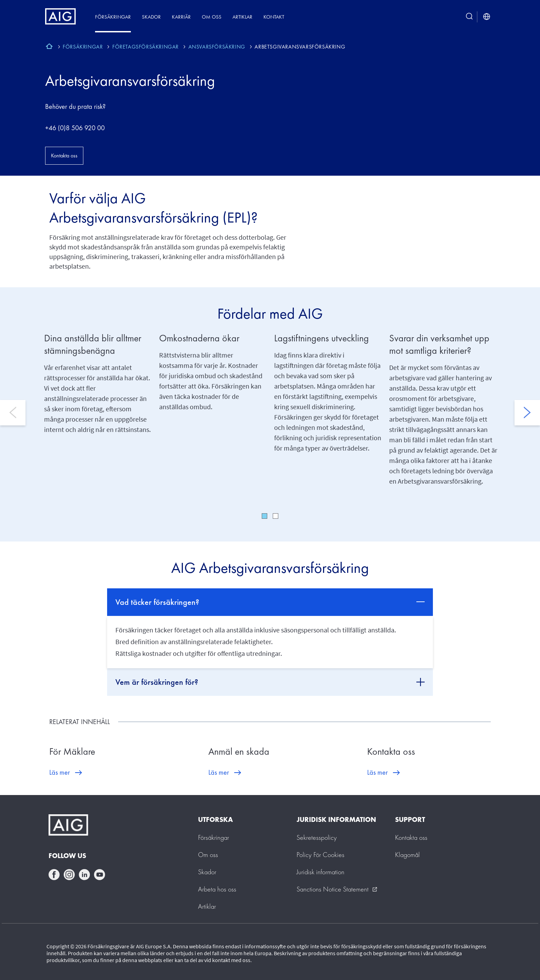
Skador (151, 17)
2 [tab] (276, 516)
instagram (69, 875)
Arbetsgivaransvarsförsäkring (130, 81)
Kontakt (274, 17)
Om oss (212, 17)
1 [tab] (264, 516)
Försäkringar (113, 17)
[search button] (469, 17)
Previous (13, 413)
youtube (100, 875)
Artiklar (242, 17)
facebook (54, 875)
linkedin (84, 875)
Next (527, 413)
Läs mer (60, 772)
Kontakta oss (64, 156)
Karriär (181, 17)
